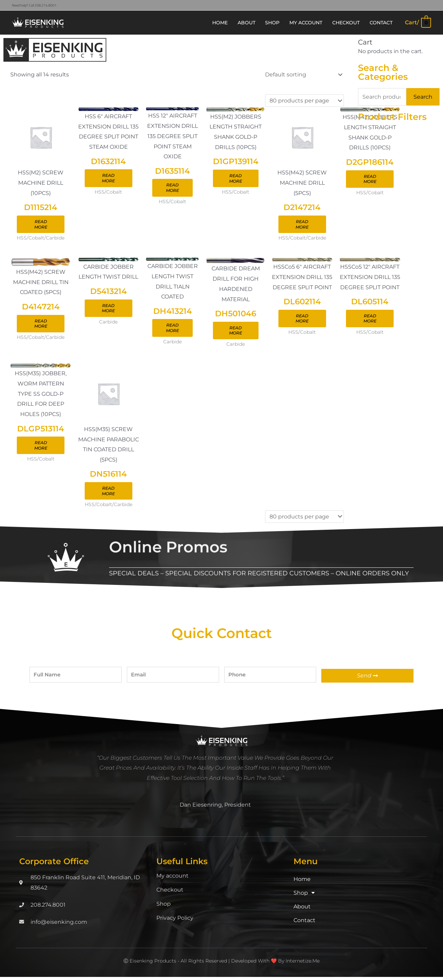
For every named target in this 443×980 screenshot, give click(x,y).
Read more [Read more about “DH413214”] (173, 330)
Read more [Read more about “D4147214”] (41, 326)
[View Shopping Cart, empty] (418, 22)
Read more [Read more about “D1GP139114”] (237, 179)
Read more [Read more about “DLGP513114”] (41, 448)
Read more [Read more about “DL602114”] (304, 321)
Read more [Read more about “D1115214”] (41, 226)
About (302, 910)
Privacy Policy (175, 921)
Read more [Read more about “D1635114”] (173, 188)
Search (423, 97)
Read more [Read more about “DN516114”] (109, 494)
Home (302, 882)
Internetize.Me (303, 964)
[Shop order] (303, 75)
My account (172, 879)
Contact (304, 923)
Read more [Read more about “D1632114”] (109, 179)
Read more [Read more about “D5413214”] (109, 310)
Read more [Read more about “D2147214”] (304, 225)
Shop (164, 907)
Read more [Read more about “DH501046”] (237, 333)
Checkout (170, 893)
